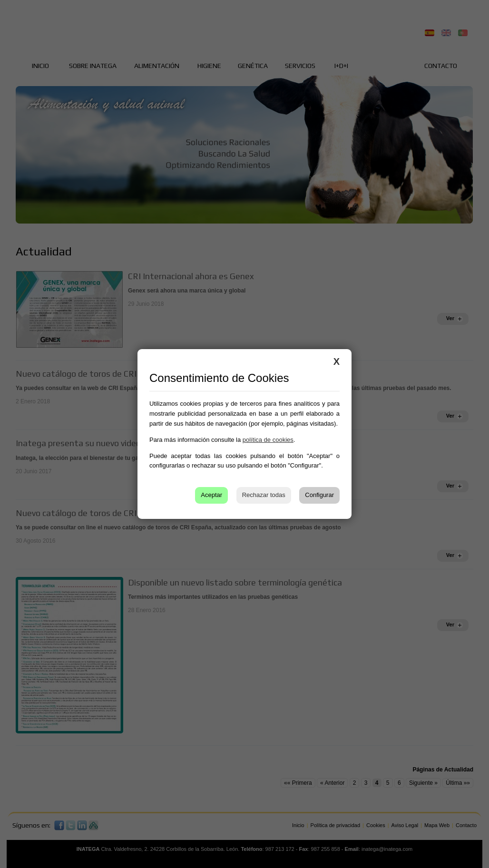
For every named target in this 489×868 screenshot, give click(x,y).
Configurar (319, 495)
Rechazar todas (264, 495)
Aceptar (211, 495)
